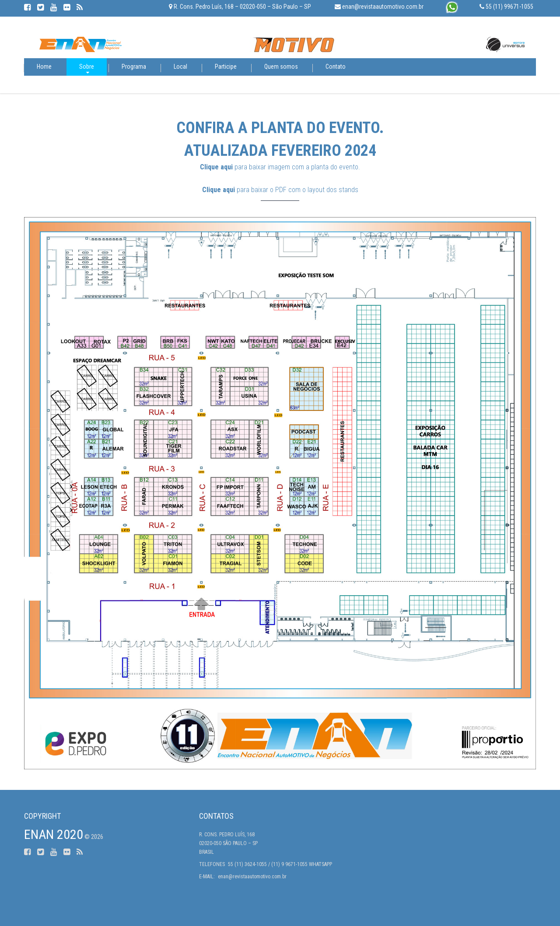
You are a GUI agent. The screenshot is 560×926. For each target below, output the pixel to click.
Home (44, 67)
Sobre (87, 67)
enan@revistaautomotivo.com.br (252, 877)
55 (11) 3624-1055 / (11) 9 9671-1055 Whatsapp (280, 864)
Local (180, 67)
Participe (226, 67)
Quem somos (281, 67)
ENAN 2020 (54, 834)
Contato (336, 67)
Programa (134, 67)
